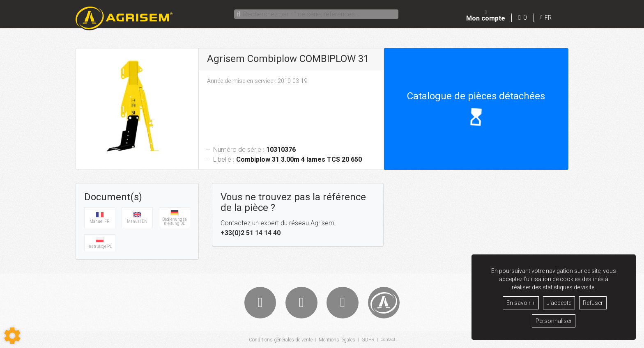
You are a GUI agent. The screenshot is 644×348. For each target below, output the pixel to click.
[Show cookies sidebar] (12, 336)
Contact (388, 340)
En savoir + (521, 303)
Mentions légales (336, 340)
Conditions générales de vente (279, 340)
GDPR (367, 340)
